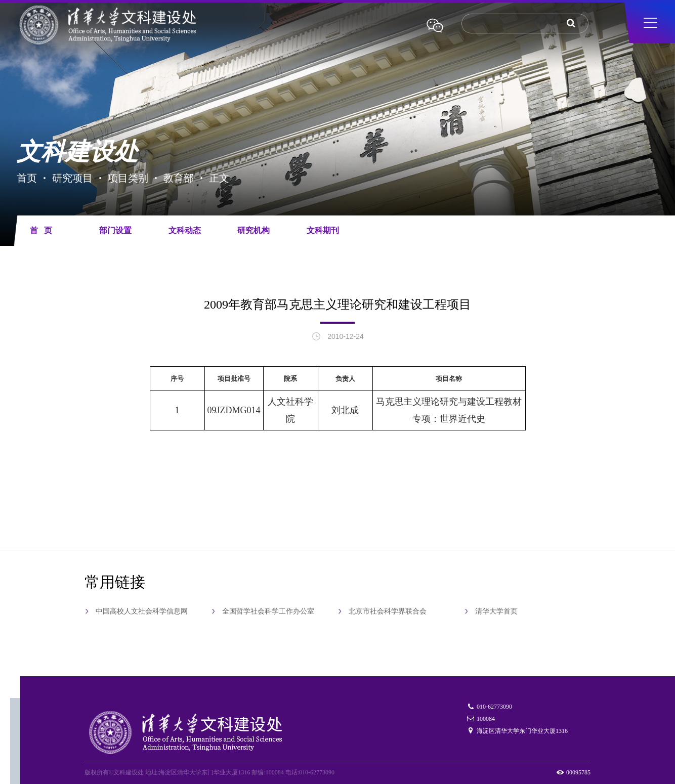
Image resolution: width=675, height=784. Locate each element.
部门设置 (115, 230)
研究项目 (72, 178)
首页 (27, 178)
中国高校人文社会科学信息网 (142, 611)
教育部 (179, 178)
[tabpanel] (338, 127)
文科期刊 (323, 230)
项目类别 (128, 178)
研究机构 (254, 230)
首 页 (41, 230)
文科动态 (185, 230)
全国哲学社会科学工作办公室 (268, 611)
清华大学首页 (496, 611)
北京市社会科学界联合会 (388, 611)
